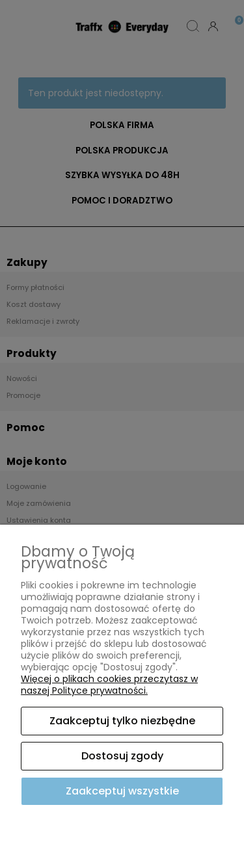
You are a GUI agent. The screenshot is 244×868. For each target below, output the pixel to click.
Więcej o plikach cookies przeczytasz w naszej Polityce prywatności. (109, 685)
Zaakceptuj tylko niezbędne (122, 721)
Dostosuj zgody (122, 756)
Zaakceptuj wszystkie (122, 791)
